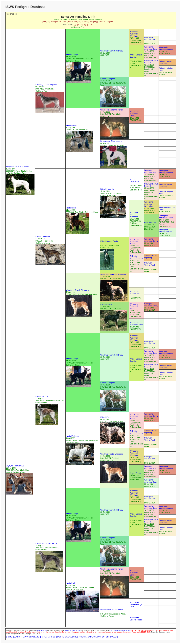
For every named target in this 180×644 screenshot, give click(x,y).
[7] (88, 25)
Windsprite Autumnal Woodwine (134, 34)
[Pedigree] (46, 22)
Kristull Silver (71, 125)
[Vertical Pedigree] (74, 22)
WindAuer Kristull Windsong (134, 215)
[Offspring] (94, 22)
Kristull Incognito (107, 189)
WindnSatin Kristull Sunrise (112, 610)
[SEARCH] (17, 637)
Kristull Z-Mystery (43, 237)
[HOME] (9, 637)
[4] (78, 25)
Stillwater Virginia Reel (149, 264)
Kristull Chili (71, 208)
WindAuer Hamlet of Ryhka (112, 51)
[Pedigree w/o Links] (58, 22)
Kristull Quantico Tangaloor (46, 85)
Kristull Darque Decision (136, 56)
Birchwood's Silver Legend (111, 141)
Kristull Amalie (150, 223)
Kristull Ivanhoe (42, 396)
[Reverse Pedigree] (106, 22)
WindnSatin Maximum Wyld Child (136, 605)
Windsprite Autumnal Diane (166, 230)
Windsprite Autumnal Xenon (151, 48)
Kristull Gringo (72, 55)
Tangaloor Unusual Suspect (17, 167)
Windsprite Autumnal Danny (166, 48)
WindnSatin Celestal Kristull (136, 619)
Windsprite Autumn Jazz (150, 38)
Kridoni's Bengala (108, 79)
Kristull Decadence (134, 180)
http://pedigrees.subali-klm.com (120, 630)
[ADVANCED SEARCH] (32, 637)
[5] (82, 25)
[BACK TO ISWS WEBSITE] (67, 637)
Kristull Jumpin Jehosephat (46, 543)
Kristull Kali (71, 583)
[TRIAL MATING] (48, 637)
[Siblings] (85, 22)
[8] (91, 25)
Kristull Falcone (107, 417)
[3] (75, 25)
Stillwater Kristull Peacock (151, 62)
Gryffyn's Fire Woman (15, 466)
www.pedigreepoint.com (73, 630)
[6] (85, 25)
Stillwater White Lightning (166, 62)
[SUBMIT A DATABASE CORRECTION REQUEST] (98, 637)
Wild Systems (42, 630)
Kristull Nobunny (73, 436)
